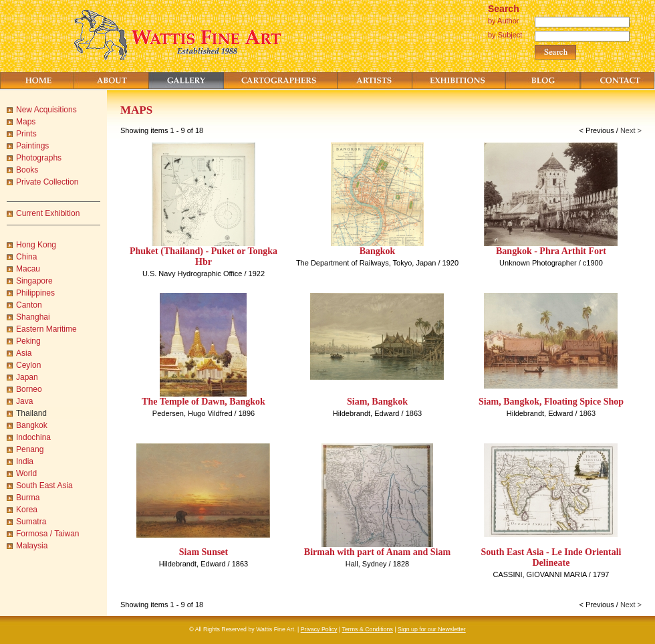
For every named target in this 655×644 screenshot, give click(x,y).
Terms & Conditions (368, 629)
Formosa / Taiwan (47, 534)
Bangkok (32, 425)
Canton (29, 305)
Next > (631, 130)
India (25, 461)
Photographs (39, 158)
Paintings (32, 146)
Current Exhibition (48, 213)
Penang (30, 449)
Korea (27, 510)
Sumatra (31, 522)
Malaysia (32, 546)
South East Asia (44, 486)
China (26, 257)
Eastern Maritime (46, 329)
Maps (26, 122)
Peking (28, 341)
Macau (28, 269)
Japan (27, 377)
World (26, 473)
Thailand (31, 413)
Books (27, 170)
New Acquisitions (46, 110)
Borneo (29, 389)
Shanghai (33, 317)
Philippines (35, 293)
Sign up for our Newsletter (432, 629)
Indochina (33, 437)
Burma (28, 498)
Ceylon (28, 365)
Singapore (34, 281)
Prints (26, 134)
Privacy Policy (319, 629)
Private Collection (47, 182)
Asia (24, 353)
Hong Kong (36, 245)
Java (24, 401)
